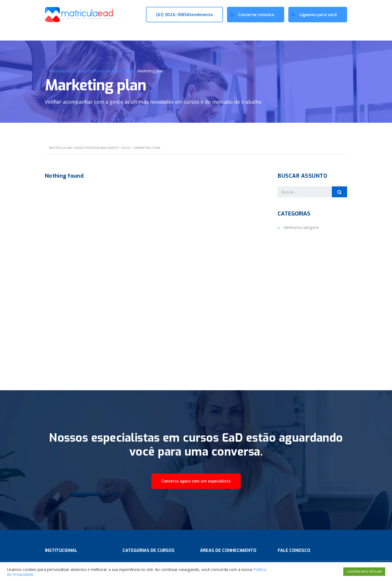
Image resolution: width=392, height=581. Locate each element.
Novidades (159, 32)
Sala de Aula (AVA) (328, 32)
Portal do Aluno (283, 32)
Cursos (125, 32)
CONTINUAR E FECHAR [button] (364, 571)
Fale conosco (199, 32)
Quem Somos (89, 32)
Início (54, 32)
